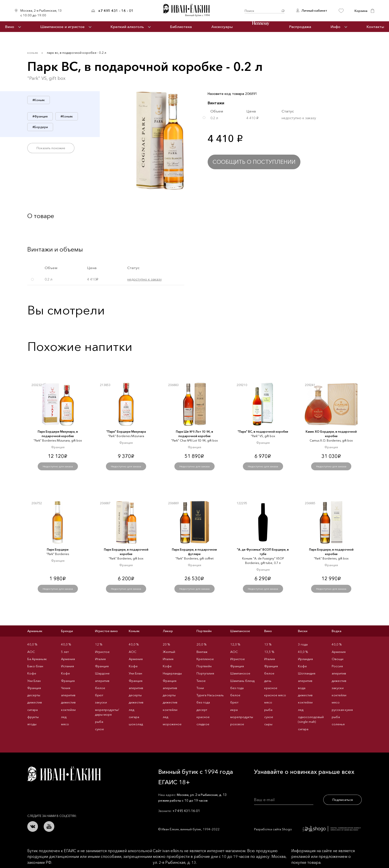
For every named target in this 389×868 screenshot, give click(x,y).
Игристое (102, 652)
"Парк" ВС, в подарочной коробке (263, 432)
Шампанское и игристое (62, 27)
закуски (101, 702)
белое (100, 688)
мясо (65, 724)
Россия (337, 666)
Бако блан (35, 666)
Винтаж (202, 652)
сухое (99, 729)
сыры (268, 724)
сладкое (203, 724)
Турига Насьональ (210, 695)
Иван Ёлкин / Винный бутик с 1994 (189, 11)
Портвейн (204, 631)
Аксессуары (222, 27)
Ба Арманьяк (37, 659)
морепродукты (242, 717)
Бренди (67, 631)
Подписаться (343, 800)
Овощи (338, 659)
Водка (337, 631)
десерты (34, 695)
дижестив (35, 702)
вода (302, 688)
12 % (99, 644)
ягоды (32, 724)
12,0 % (235, 644)
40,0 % (32, 644)
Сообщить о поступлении (254, 162)
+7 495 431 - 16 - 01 (116, 11)
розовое (237, 724)
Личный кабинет (314, 10)
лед (64, 717)
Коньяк (33, 53)
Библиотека (181, 27)
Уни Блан (34, 681)
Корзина (361, 11)
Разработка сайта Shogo (307, 829)
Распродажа (300, 27)
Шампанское (240, 631)
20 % (166, 644)
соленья (338, 724)
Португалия (205, 673)
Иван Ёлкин (64, 774)
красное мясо (275, 695)
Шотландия (307, 673)
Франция (34, 688)
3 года (303, 644)
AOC (31, 652)
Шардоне (102, 673)
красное (203, 717)
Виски (303, 631)
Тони (200, 688)
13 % (268, 644)
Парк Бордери (58, 549)
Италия (100, 659)
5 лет (65, 652)
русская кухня (342, 710)
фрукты (33, 717)
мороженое (172, 724)
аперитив (68, 695)
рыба (99, 722)
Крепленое (205, 659)
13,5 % (269, 652)
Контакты (375, 27)
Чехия (66, 688)
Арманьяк (35, 631)
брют (99, 695)
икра (234, 710)
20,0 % (201, 644)
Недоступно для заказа (58, 466)
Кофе (32, 673)
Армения (68, 659)
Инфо (335, 27)
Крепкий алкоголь (127, 27)
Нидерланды (172, 673)
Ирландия (305, 659)
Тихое (201, 681)
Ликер (168, 631)
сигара (32, 710)
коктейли (68, 710)
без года (203, 702)
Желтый (169, 652)
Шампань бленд (242, 681)
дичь (268, 681)
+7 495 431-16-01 (186, 811)
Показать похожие (51, 148)
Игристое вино (106, 631)
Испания (67, 666)
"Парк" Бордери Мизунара (126, 432)
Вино (10, 27)
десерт (202, 710)
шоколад (136, 724)
